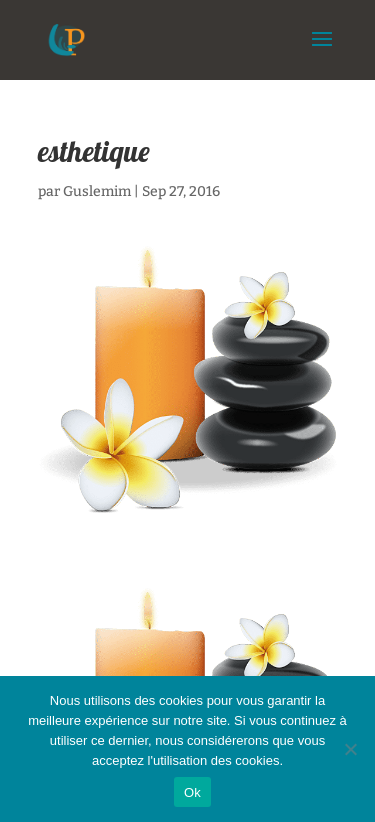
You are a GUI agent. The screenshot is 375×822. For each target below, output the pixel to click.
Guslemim (97, 191)
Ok (192, 792)
